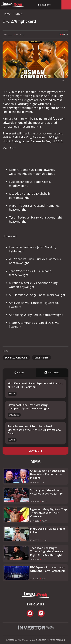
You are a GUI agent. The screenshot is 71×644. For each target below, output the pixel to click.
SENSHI (12, 393)
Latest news (44, 5)
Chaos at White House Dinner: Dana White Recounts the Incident (49, 474)
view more (36, 451)
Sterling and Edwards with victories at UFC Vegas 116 (46, 492)
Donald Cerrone (16, 358)
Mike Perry (41, 358)
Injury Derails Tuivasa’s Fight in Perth (48, 530)
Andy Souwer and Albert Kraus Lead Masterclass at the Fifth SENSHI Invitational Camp (34, 430)
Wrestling (14, 415)
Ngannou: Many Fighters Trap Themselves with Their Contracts (49, 513)
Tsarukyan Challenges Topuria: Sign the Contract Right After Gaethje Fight (47, 551)
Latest (19, 372)
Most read (52, 372)
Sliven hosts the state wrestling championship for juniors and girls (29, 407)
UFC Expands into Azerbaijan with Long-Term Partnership (48, 569)
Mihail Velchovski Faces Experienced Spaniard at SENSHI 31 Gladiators (35, 385)
